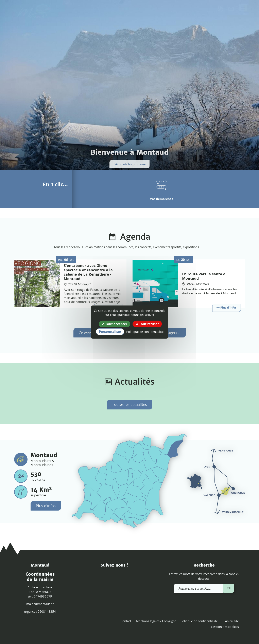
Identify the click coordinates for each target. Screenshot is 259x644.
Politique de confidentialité (199, 621)
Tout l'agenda (169, 333)
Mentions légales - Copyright (156, 621)
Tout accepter (115, 324)
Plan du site (231, 621)
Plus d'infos (46, 506)
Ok (229, 588)
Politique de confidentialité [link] (145, 332)
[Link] (227, 308)
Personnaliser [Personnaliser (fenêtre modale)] (110, 332)
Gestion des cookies (225, 627)
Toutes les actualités (129, 404)
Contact (126, 621)
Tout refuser (147, 324)
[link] (231, 10)
